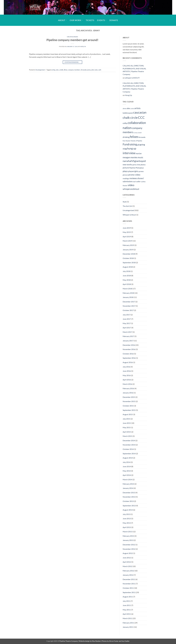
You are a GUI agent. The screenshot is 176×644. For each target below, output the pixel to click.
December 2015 (129, 397)
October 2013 (128, 501)
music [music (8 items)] (140, 157)
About (62, 20)
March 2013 (127, 532)
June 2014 (127, 466)
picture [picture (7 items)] (126, 168)
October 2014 (128, 449)
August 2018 (128, 267)
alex (57, 70)
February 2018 (128, 293)
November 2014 (129, 445)
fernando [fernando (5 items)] (142, 137)
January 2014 (128, 488)
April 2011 (127, 614)
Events (102, 20)
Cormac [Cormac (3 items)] (136, 133)
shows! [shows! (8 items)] (141, 178)
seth (100, 70)
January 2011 (128, 627)
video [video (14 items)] (131, 185)
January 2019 (128, 250)
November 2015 (129, 401)
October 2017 (128, 310)
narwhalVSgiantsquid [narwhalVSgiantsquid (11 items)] (134, 161)
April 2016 (127, 380)
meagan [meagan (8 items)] (126, 157)
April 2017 (127, 328)
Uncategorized (72, 37)
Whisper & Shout (129, 215)
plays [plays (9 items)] (125, 171)
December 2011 (129, 579)
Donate (114, 20)
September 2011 (129, 592)
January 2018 (128, 297)
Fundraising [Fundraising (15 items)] (130, 144)
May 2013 (127, 523)
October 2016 (128, 354)
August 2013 (128, 510)
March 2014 (127, 479)
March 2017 (127, 332)
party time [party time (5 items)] (136, 165)
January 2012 (128, 575)
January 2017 (128, 341)
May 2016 (127, 375)
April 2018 (127, 284)
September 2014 (129, 453)
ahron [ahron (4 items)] (125, 108)
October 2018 (128, 258)
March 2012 (127, 566)
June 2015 (127, 423)
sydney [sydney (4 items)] (143, 182)
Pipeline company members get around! (72, 40)
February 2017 (128, 336)
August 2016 (128, 362)
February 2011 (128, 623)
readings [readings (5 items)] (126, 178)
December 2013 (129, 493)
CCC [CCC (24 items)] (141, 117)
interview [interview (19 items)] (129, 153)
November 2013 (129, 497)
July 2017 (126, 315)
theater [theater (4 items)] (125, 186)
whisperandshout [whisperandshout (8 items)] (131, 189)
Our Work (76, 20)
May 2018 (127, 280)
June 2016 (127, 371)
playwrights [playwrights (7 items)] (133, 171)
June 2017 (127, 319)
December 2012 (129, 545)
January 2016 (128, 393)
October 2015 (128, 406)
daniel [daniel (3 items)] (140, 133)
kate (96, 70)
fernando (84, 70)
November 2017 (129, 306)
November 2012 (129, 549)
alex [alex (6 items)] (128, 108)
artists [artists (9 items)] (137, 108)
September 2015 (129, 410)
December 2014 (129, 440)
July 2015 (126, 419)
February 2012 (128, 571)
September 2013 (129, 506)
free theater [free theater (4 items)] (127, 141)
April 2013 (127, 527)
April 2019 (127, 236)
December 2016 (129, 345)
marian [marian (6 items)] (139, 153)
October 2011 (128, 588)
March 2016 (127, 384)
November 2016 (129, 349)
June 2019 (127, 228)
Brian (66, 70)
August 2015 (128, 414)
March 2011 (127, 618)
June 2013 (127, 518)
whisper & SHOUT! (132, 78)
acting (53, 70)
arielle (61, 70)
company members (74, 70)
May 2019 (127, 232)
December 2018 (129, 254)
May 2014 (127, 471)
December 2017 (129, 302)
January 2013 (128, 540)
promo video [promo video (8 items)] (134, 175)
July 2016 (126, 367)
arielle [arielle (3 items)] (132, 109)
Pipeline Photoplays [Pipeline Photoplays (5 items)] (137, 168)
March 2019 (127, 241)
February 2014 (128, 484)
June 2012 (127, 558)
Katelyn (83, 46)
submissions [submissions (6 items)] (128, 181)
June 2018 (127, 276)
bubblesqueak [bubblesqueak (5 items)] (128, 113)
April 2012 (127, 562)
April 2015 (127, 432)
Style (125, 202)
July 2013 (126, 514)
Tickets (90, 20)
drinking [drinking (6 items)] (126, 137)
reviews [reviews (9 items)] (133, 178)
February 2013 (128, 536)
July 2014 (126, 462)
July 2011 (126, 601)
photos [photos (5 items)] (143, 165)
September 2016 (129, 358)
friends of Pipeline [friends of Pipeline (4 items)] (136, 141)
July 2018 (126, 271)
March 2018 (127, 289)
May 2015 (127, 427)
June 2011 (127, 605)
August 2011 (128, 597)
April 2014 (127, 475)
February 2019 (128, 245)
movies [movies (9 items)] (134, 157)
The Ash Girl (127, 206)
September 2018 (129, 262)
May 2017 (127, 323)
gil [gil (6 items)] (138, 145)
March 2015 (127, 436)
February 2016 (128, 388)
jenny (89, 70)
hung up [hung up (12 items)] (132, 148)
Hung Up (129, 95)
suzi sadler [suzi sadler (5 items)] (137, 181)
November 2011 (129, 584)
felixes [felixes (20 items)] (134, 137)
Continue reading (72, 62)
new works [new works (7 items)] (127, 165)
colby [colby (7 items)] (125, 123)
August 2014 (128, 458)
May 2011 (127, 610)
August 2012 (128, 553)
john (93, 70)
